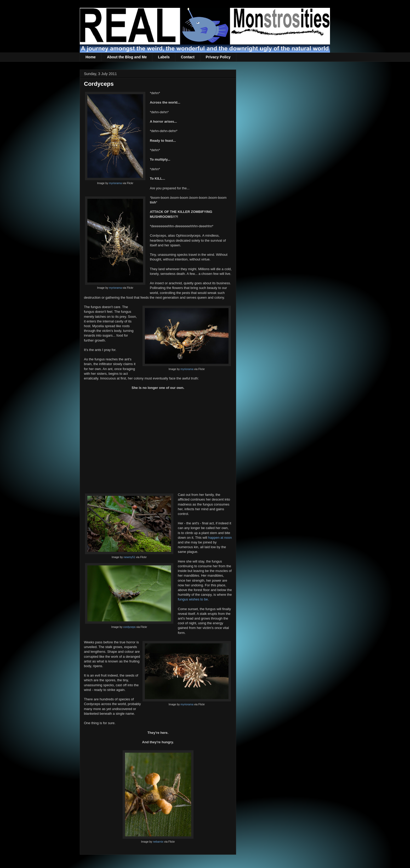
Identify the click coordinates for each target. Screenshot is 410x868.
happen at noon (220, 538)
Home (91, 57)
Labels (164, 57)
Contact (188, 57)
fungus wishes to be (193, 599)
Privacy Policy (218, 57)
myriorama (115, 183)
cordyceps (129, 627)
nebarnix (158, 842)
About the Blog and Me (127, 57)
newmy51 (129, 557)
